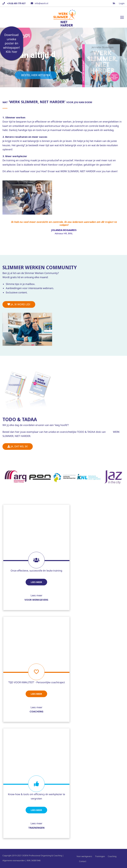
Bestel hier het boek (36, 75)
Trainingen (100, 856)
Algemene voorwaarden (14, 860)
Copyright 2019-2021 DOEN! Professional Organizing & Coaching (32, 856)
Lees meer (36, 582)
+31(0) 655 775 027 (16, 3)
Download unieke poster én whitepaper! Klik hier (11, 43)
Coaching (112, 856)
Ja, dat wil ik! (18, 446)
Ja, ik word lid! (19, 304)
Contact (83, 861)
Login (122, 3)
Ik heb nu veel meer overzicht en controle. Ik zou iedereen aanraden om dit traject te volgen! (64, 223)
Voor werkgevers (84, 856)
